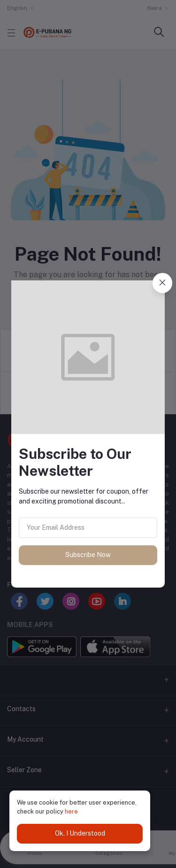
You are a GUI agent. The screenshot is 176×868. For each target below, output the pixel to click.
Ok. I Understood (80, 833)
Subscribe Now (88, 555)
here (71, 811)
